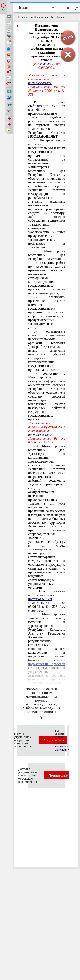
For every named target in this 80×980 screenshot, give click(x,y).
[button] (3, 7)
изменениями (46, 64)
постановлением (40, 83)
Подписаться (62, 775)
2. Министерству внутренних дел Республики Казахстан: (47, 255)
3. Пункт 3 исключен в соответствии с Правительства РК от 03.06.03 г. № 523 (47, 601)
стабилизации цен (43, 106)
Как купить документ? (62, 748)
